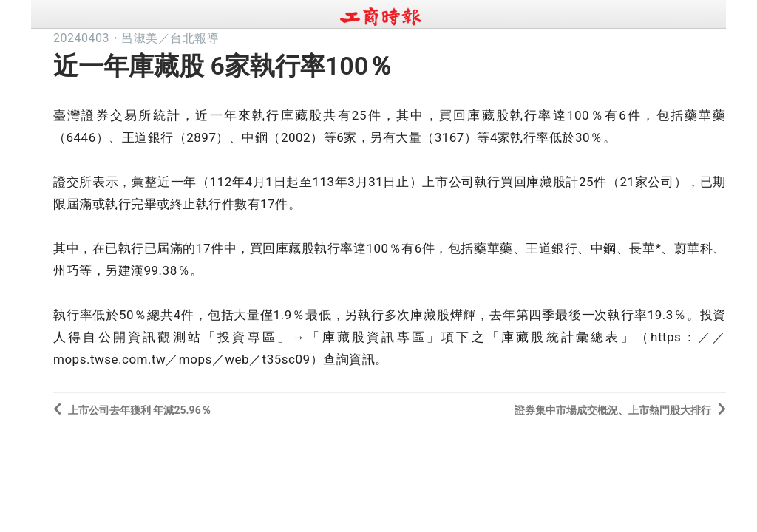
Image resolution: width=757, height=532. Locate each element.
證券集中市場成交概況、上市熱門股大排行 (620, 409)
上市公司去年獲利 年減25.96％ (132, 409)
